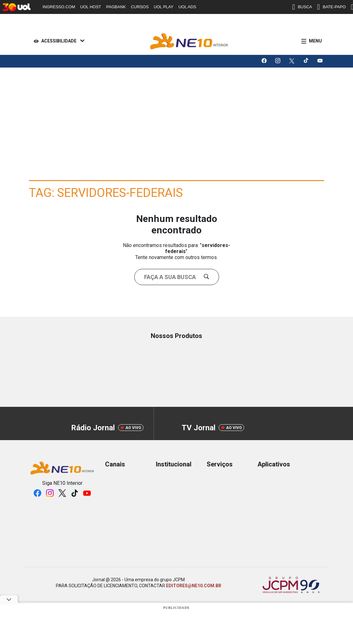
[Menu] (310, 41)
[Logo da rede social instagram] (278, 61)
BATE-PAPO (331, 7)
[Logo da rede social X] (292, 61)
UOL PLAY (163, 7)
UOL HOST (91, 7)
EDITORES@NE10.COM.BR (194, 586)
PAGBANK (116, 7)
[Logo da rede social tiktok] (306, 61)
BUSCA (302, 7)
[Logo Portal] (189, 41)
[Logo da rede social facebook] (264, 61)
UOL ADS (187, 7)
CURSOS (140, 7)
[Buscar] (209, 277)
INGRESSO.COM (59, 7)
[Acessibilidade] (58, 41)
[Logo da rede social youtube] (320, 61)
